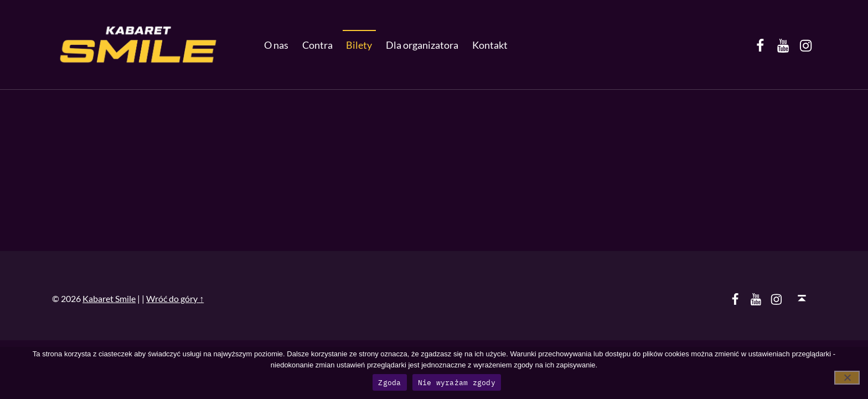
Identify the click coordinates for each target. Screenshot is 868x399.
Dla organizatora (422, 45)
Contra (317, 45)
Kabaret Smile (109, 298)
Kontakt (490, 45)
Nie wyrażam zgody (457, 383)
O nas (276, 45)
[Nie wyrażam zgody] (847, 378)
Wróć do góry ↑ (175, 298)
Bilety (359, 45)
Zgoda (389, 383)
